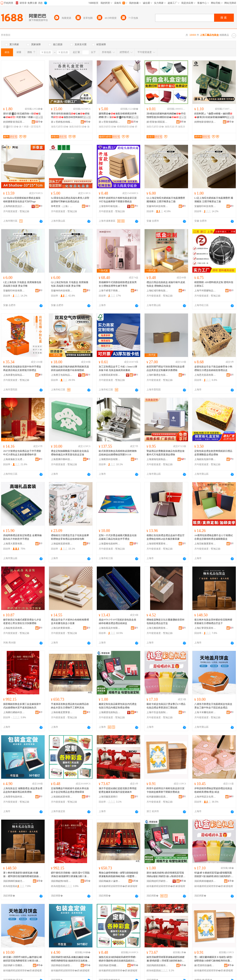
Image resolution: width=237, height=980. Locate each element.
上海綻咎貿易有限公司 (14, 628)
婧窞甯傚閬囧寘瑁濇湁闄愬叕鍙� (157, 122)
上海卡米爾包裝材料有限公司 (205, 712)
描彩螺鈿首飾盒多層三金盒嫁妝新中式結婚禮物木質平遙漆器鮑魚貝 (22, 706)
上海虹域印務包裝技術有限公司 (157, 291)
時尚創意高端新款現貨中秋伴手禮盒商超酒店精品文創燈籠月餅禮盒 (22, 368)
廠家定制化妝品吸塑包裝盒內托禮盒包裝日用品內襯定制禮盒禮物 (118, 706)
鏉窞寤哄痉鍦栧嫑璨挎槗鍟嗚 (205, 965)
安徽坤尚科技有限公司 (157, 206)
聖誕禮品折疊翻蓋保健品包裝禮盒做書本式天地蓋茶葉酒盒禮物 (166, 453)
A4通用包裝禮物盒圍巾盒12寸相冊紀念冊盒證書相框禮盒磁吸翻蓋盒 (214, 537)
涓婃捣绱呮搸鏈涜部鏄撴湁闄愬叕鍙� (14, 881)
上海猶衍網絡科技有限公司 (14, 712)
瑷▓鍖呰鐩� (11, 127)
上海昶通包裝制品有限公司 (14, 375)
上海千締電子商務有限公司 (110, 291)
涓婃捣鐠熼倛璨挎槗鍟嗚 (157, 965)
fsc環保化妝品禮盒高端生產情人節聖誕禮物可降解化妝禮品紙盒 (70, 200)
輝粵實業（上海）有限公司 (62, 206)
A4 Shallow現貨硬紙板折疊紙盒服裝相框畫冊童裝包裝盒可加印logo (22, 200)
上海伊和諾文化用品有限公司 (205, 797)
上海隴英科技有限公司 (110, 459)
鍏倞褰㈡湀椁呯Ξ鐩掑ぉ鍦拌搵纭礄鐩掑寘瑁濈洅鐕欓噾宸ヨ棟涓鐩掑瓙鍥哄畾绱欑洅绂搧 (23, 959)
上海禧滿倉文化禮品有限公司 (14, 459)
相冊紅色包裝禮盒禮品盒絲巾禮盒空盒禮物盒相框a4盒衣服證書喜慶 (166, 537)
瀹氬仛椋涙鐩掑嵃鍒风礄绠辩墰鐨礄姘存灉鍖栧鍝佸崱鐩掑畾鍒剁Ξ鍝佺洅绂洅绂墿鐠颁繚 (118, 959)
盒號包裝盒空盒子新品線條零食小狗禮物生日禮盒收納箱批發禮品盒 (213, 368)
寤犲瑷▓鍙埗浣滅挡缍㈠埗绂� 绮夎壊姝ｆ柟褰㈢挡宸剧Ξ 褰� (23, 116)
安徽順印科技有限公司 (205, 206)
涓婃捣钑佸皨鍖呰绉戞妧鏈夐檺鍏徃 (62, 965)
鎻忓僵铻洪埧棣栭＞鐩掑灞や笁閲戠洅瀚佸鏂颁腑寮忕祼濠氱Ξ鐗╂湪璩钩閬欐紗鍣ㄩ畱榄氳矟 (70, 875)
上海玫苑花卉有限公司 (110, 628)
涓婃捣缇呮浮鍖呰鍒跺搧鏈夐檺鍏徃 (157, 881)
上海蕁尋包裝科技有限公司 (14, 797)
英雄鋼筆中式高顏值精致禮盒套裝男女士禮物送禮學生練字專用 (118, 284)
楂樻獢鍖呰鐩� (126, 127)
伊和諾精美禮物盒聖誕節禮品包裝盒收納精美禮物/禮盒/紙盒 (213, 790)
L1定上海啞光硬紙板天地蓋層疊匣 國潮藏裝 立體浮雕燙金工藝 (214, 200)
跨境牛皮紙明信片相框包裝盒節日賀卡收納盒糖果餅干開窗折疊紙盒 (166, 790)
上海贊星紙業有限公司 (110, 375)
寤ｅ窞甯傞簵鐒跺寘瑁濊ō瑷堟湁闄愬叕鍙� (110, 122)
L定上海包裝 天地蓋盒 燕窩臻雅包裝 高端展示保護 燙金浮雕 (22, 284)
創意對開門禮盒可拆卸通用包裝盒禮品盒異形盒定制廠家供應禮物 (166, 368)
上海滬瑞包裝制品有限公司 (157, 459)
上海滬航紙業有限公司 (62, 797)
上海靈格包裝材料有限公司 (110, 544)
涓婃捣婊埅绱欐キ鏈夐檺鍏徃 (110, 965)
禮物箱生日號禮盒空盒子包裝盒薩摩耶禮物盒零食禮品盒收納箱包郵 (70, 537)
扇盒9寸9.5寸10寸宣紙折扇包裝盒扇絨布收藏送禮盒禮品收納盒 (117, 621)
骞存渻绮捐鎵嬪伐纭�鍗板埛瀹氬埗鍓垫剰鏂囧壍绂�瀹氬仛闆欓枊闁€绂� (70, 116)
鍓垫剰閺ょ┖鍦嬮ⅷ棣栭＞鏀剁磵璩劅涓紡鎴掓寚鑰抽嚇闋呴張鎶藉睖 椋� (213, 116)
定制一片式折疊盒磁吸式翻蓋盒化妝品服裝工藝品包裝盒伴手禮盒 (118, 537)
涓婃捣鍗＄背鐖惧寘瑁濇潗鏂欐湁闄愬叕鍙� (14, 965)
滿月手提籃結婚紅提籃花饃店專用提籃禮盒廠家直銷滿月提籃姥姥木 (118, 790)
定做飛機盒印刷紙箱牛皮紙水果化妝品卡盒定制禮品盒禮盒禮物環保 (70, 790)
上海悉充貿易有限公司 (205, 375)
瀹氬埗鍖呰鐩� (78, 127)
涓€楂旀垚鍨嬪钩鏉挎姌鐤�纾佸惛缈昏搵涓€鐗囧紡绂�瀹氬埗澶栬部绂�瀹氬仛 (166, 116)
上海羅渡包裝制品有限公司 (110, 712)
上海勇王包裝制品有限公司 (62, 375)
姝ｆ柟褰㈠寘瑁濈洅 (30, 127)
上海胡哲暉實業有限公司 (157, 544)
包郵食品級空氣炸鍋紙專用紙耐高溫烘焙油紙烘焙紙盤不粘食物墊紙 (70, 368)
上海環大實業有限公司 (14, 544)
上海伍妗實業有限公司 (62, 628)
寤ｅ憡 (39, 117)
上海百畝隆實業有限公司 (205, 544)
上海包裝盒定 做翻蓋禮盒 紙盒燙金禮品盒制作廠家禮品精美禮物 (23, 790)
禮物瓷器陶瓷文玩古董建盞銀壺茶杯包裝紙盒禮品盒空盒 (166, 621)
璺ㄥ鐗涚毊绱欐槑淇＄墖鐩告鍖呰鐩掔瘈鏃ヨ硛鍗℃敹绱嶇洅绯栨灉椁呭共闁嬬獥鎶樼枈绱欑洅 (213, 959)
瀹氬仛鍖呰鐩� (60, 127)
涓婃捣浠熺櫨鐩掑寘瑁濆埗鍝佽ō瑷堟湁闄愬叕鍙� (205, 881)
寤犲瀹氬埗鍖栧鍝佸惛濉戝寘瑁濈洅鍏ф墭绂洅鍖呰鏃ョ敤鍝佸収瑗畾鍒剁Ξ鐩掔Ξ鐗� (165, 875)
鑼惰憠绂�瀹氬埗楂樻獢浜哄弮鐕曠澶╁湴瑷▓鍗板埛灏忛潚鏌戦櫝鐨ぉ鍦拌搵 (118, 116)
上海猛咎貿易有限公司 (62, 544)
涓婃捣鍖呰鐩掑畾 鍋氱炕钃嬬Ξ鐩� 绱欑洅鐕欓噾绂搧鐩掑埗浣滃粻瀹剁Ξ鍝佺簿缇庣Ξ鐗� (70, 959)
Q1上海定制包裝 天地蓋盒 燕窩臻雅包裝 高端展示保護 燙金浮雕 (70, 284)
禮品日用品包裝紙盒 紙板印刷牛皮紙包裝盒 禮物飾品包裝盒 (166, 284)
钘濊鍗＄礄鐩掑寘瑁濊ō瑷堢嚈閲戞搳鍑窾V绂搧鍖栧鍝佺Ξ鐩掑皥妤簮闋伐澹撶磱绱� (214, 875)
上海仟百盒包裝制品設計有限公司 (157, 712)
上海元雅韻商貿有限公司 (157, 628)
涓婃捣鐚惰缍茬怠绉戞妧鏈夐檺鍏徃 (62, 881)
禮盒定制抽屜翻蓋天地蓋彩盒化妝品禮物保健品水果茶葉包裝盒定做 (70, 453)
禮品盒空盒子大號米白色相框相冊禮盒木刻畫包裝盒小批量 (70, 621)
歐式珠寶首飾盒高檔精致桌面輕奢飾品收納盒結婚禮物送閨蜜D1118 (118, 453)
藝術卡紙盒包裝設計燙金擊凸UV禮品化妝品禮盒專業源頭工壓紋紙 (166, 706)
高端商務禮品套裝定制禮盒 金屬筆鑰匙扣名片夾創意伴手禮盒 (22, 537)
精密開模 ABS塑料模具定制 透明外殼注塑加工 (214, 284)
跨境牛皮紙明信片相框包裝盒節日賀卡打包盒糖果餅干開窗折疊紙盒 (118, 200)
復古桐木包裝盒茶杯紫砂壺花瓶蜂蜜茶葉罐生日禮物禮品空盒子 (213, 621)
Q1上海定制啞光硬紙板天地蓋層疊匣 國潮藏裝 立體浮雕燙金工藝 (166, 200)
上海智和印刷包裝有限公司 (110, 206)
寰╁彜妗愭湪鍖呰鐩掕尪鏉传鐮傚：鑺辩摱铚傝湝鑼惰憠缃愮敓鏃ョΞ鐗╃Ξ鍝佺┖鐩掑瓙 (23, 875)
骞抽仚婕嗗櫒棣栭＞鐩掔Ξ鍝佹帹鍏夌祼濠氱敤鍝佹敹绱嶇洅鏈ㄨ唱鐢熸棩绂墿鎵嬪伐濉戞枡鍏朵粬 (118, 875)
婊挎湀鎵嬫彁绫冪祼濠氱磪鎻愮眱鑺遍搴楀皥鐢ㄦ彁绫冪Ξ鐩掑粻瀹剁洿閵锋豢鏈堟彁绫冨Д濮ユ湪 (166, 959)
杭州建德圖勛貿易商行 (157, 797)
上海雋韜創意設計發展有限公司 (14, 206)
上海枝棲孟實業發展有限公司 (62, 712)
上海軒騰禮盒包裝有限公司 (157, 375)
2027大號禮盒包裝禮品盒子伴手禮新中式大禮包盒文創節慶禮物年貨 (22, 453)
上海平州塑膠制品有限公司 (205, 291)
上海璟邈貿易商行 (108, 797)
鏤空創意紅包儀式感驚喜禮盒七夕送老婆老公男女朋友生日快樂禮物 (22, 621)
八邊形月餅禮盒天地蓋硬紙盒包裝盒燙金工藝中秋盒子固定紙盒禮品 (213, 706)
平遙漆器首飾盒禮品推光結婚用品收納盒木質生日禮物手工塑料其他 (70, 706)
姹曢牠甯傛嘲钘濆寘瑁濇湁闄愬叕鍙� (205, 122)
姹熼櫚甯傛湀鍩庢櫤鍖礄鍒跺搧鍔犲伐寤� (14, 122)
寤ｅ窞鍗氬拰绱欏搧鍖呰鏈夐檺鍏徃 (62, 122)
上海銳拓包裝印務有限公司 (205, 459)
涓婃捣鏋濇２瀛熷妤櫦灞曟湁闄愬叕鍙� (110, 881)
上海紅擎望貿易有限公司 (205, 628)
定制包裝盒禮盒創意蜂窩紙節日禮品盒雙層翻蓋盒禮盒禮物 (213, 453)
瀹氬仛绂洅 (171, 127)
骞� (39, 122)
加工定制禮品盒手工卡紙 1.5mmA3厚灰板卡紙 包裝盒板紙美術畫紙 (118, 368)
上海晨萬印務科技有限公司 (62, 459)
